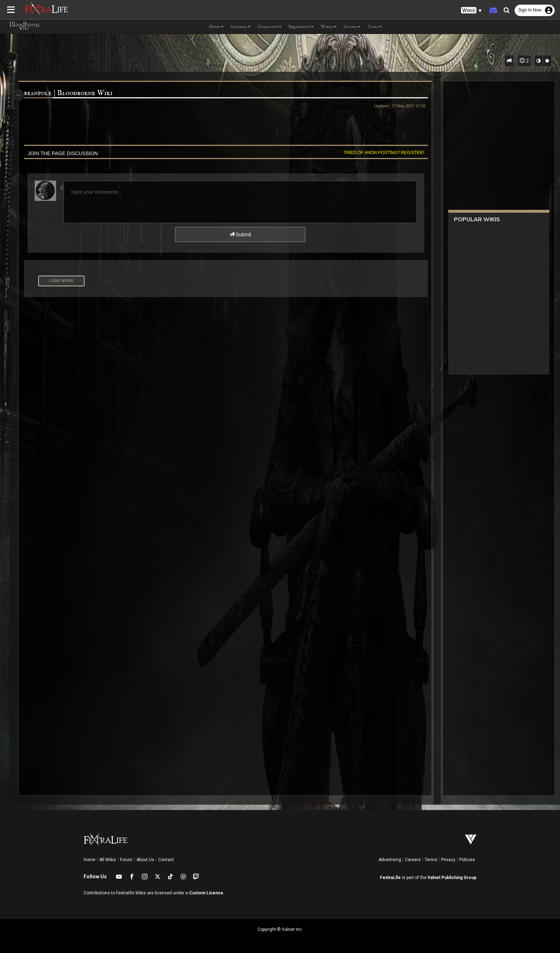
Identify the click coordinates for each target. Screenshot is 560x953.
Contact (166, 860)
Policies (467, 860)
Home (89, 860)
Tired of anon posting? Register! (380, 153)
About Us (145, 860)
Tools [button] (375, 27)
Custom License (206, 893)
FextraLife (390, 878)
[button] (471, 11)
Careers (413, 860)
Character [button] (270, 27)
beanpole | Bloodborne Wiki (71, 93)
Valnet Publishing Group (452, 878)
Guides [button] (352, 27)
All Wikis (108, 860)
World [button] (329, 27)
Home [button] (216, 27)
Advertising (390, 860)
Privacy (448, 860)
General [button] (241, 27)
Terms (431, 860)
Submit (240, 234)
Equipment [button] (301, 27)
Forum (126, 860)
